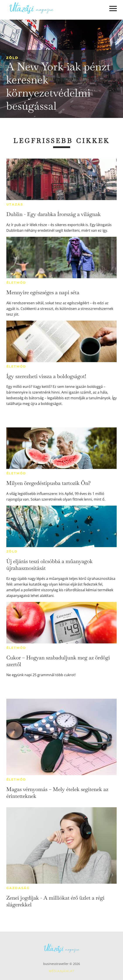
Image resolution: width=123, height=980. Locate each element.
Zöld (12, 58)
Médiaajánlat (62, 971)
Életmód (16, 283)
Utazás (15, 204)
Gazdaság (18, 888)
